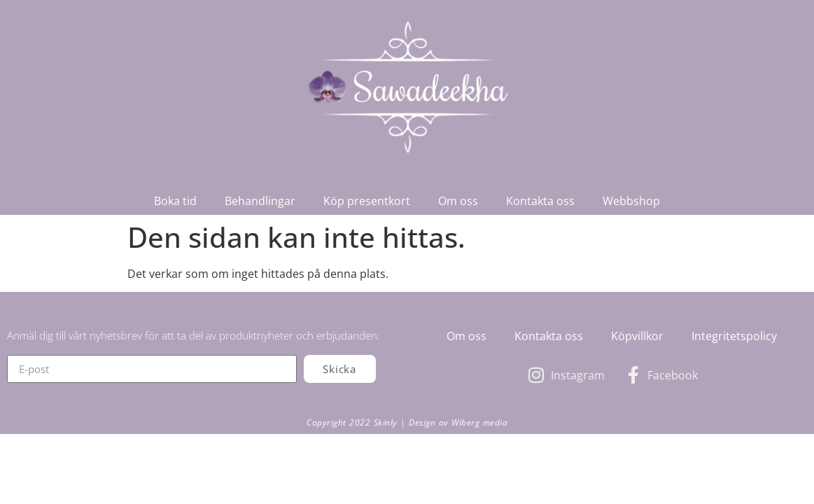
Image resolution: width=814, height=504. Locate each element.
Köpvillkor (637, 336)
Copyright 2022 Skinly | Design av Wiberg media (407, 422)
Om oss (458, 201)
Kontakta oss (540, 201)
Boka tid (175, 201)
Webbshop (631, 201)
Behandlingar (260, 201)
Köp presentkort (367, 201)
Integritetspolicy (734, 336)
